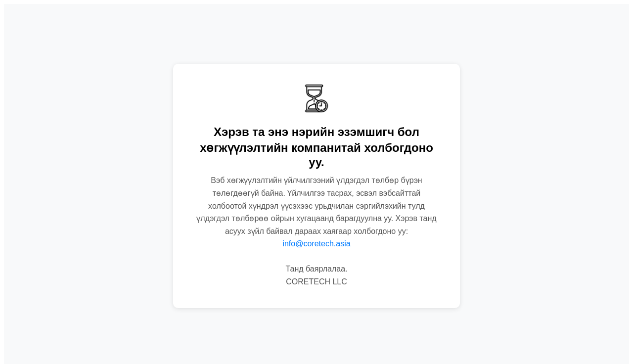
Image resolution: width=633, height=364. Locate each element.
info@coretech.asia (316, 244)
